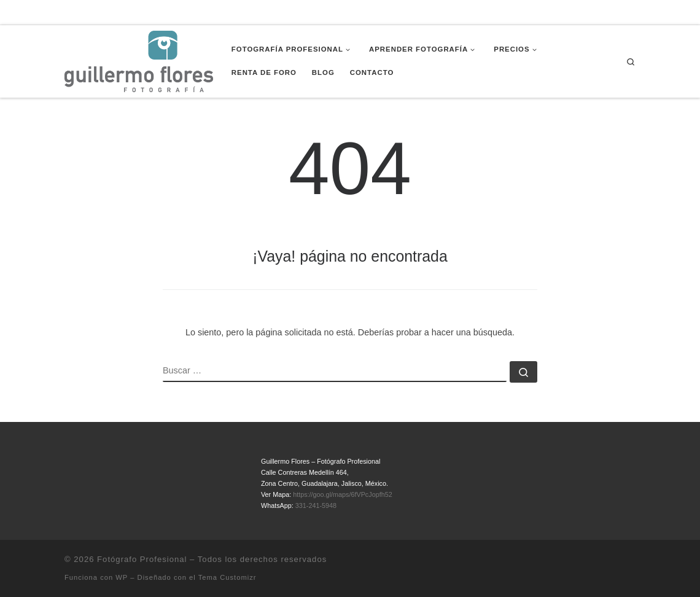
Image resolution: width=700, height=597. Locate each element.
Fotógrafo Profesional (142, 559)
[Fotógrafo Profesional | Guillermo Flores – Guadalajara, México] (139, 60)
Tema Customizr (227, 577)
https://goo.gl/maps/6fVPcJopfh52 (342, 494)
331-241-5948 (316, 505)
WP (122, 577)
